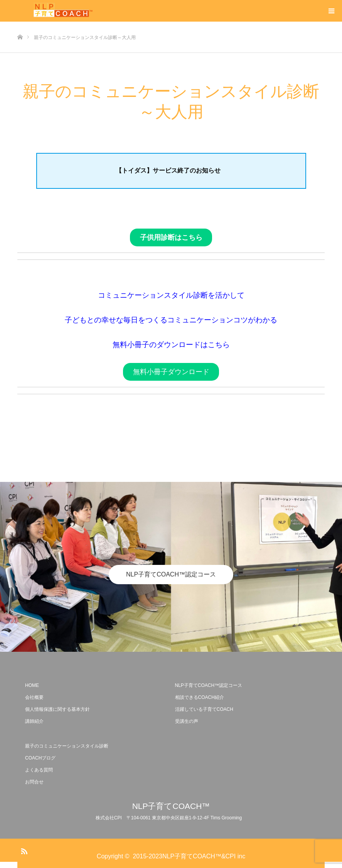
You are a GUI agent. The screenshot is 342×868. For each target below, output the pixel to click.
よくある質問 (39, 770)
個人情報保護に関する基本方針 (57, 709)
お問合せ (34, 782)
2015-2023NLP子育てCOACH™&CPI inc (189, 856)
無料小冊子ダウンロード (171, 372)
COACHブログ (40, 758)
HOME (32, 685)
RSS (23, 850)
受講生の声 (187, 721)
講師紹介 (34, 721)
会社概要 (34, 697)
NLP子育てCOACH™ (171, 806)
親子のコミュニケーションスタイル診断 (67, 746)
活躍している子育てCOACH (204, 709)
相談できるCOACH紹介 (200, 697)
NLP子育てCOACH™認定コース (171, 574)
